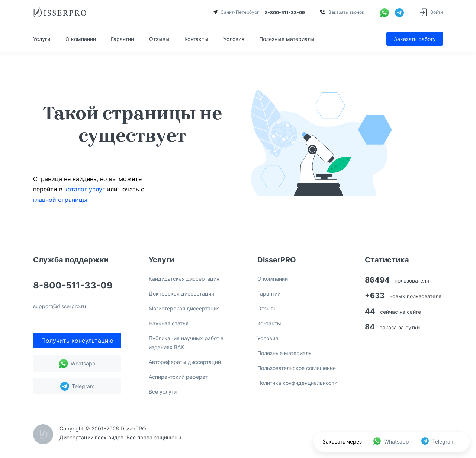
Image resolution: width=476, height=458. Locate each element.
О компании (81, 39)
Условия (234, 39)
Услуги (42, 39)
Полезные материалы (287, 39)
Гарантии (122, 39)
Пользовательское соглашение (297, 368)
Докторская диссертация (181, 293)
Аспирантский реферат (178, 377)
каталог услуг (85, 189)
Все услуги (163, 392)
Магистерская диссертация (184, 308)
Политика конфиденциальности (297, 383)
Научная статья (169, 323)
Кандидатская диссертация (184, 279)
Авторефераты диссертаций (185, 362)
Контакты (196, 39)
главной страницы (60, 200)
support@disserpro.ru (59, 307)
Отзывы (159, 39)
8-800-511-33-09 (73, 286)
